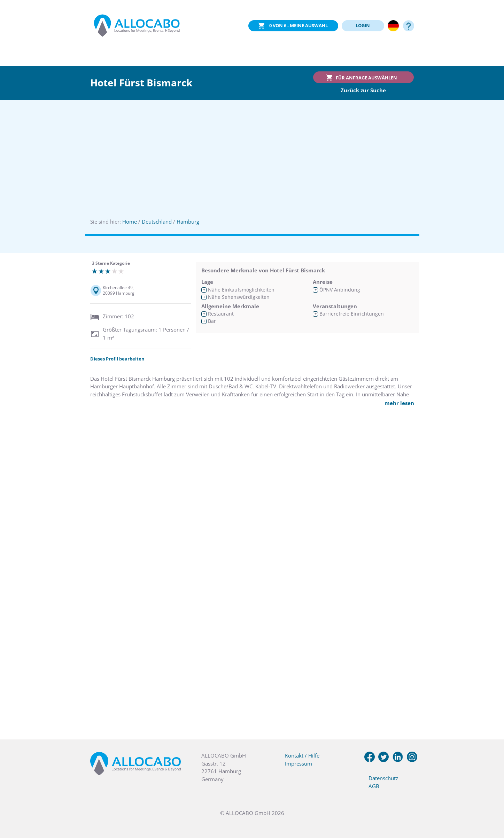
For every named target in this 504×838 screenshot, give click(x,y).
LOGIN (363, 25)
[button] (490, 803)
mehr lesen (399, 403)
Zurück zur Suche (363, 90)
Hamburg (188, 222)
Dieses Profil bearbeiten (117, 359)
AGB (374, 786)
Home (130, 222)
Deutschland (157, 222)
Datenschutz (383, 778)
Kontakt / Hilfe (302, 755)
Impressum (298, 763)
